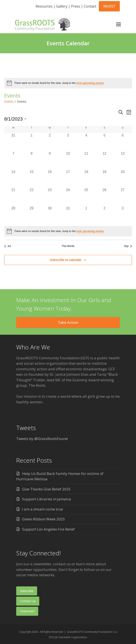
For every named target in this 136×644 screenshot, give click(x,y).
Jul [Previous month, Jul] (8, 246)
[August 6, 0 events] (123, 142)
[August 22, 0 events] (32, 196)
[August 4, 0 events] (86, 142)
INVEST (109, 6)
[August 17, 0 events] (68, 178)
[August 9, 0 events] (50, 160)
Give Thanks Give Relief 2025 (46, 489)
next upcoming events (90, 83)
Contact (90, 6)
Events (9, 101)
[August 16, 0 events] (50, 178)
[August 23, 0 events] (50, 196)
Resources (44, 6)
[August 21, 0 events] (13, 196)
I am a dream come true (43, 509)
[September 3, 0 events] (123, 215)
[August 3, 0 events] (68, 142)
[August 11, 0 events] (86, 160)
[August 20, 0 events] (123, 178)
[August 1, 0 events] (32, 142)
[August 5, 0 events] (104, 142)
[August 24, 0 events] (68, 196)
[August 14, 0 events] (13, 178)
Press (76, 6)
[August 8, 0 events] (32, 160)
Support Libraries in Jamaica (47, 499)
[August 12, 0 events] (104, 160)
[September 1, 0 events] (86, 215)
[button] (117, 24)
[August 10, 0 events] (68, 160)
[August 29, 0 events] (32, 215)
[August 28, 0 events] (13, 215)
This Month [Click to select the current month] (68, 246)
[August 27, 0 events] (123, 196)
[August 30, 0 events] (50, 215)
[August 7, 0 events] (13, 160)
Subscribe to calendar (66, 260)
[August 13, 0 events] (123, 160)
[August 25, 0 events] (86, 196)
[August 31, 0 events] (68, 215)
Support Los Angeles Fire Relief (48, 529)
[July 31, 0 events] (13, 142)
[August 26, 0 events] (104, 196)
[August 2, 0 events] (50, 142)
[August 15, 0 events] (32, 178)
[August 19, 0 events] (104, 178)
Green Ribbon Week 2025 (43, 519)
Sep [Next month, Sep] (128, 246)
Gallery (62, 6)
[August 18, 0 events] (86, 178)
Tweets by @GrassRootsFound (42, 439)
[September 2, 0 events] (104, 215)
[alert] (68, 83)
